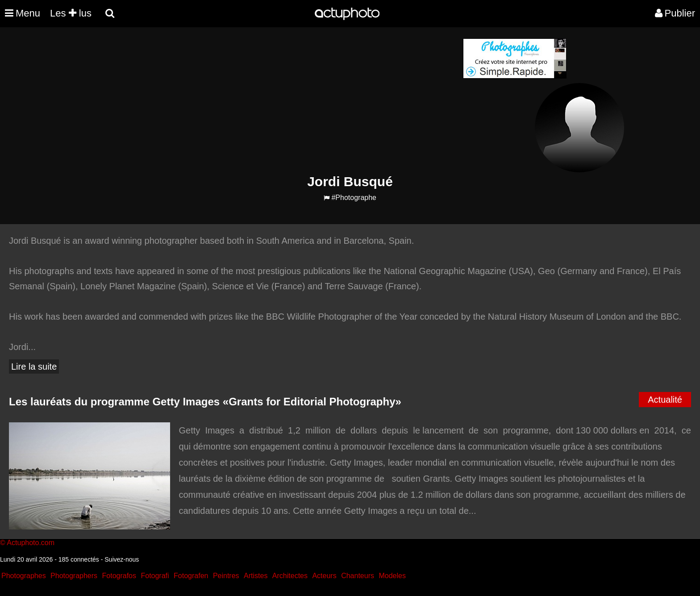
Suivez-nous (122, 559)
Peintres (226, 576)
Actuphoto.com (31, 543)
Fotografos (119, 576)
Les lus (71, 13)
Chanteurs (358, 576)
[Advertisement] (296, 101)
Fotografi (155, 576)
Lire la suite (34, 367)
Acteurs (324, 576)
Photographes (24, 576)
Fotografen (191, 576)
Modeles (392, 576)
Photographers (74, 576)
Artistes (256, 576)
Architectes (290, 576)
